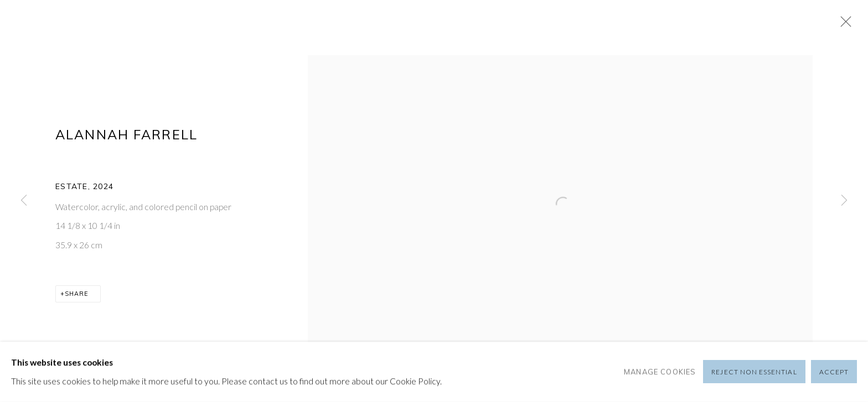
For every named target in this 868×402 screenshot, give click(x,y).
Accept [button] (834, 372)
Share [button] (76, 294)
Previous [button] (24, 201)
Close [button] (843, 25)
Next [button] (844, 201)
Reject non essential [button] (754, 372)
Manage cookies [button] (660, 372)
